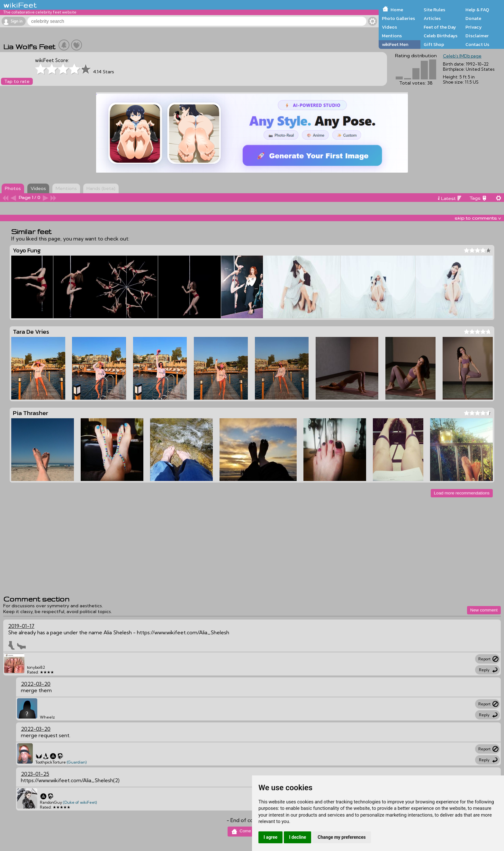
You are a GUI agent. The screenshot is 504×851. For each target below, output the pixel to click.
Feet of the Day (440, 27)
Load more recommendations (462, 493)
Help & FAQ (477, 10)
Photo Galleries (398, 18)
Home (397, 10)
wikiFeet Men (395, 44)
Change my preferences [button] (342, 837)
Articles (432, 18)
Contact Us (477, 44)
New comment (484, 610)
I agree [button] (270, 837)
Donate (473, 18)
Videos (389, 27)
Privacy (474, 27)
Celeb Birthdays (441, 36)
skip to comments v (478, 218)
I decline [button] (297, 837)
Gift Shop (434, 44)
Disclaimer (477, 36)
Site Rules (434, 10)
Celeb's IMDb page (462, 56)
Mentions (392, 36)
